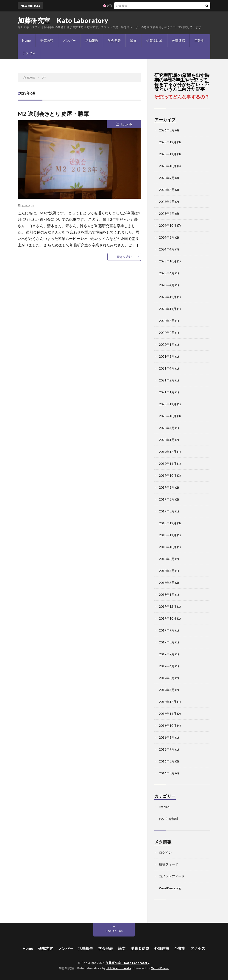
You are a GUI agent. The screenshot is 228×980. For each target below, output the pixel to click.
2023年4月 (167, 285)
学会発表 (114, 40)
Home (26, 40)
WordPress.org (170, 888)
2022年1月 (167, 344)
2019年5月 (167, 499)
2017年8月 (167, 642)
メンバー (69, 40)
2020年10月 (168, 416)
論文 (133, 40)
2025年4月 (167, 214)
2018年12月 (168, 523)
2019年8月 (167, 487)
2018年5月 (167, 559)
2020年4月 (167, 428)
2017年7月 (167, 654)
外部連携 (178, 40)
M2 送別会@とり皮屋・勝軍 (53, 114)
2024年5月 (167, 237)
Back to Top (114, 931)
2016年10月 (168, 725)
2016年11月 (168, 714)
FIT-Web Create (119, 968)
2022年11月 (168, 309)
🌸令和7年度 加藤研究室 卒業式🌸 (126, 6)
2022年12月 (168, 297)
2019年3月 (167, 511)
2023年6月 (167, 273)
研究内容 (47, 40)
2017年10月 (168, 618)
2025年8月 (167, 190)
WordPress (160, 968)
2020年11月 (168, 404)
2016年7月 (167, 749)
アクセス (29, 53)
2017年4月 (167, 690)
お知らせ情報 (169, 819)
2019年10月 (168, 475)
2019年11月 (168, 464)
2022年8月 (167, 321)
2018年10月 (168, 547)
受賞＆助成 (154, 40)
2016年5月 (167, 761)
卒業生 (199, 40)
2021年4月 (167, 368)
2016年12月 (168, 702)
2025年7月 (167, 202)
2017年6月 (167, 666)
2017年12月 (168, 606)
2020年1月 (167, 440)
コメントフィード (172, 876)
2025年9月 (167, 178)
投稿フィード (169, 864)
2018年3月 (167, 583)
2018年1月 (167, 595)
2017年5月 (167, 678)
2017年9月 (167, 630)
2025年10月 (168, 166)
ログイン (165, 852)
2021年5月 (167, 356)
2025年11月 (168, 154)
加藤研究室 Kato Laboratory (63, 20)
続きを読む (124, 257)
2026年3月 (167, 130)
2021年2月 (167, 380)
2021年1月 (167, 392)
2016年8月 (167, 737)
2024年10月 (168, 225)
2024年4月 (167, 249)
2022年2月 (167, 333)
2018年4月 (167, 571)
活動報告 (92, 40)
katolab (127, 124)
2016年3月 (167, 773)
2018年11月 (168, 535)
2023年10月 (168, 261)
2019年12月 (168, 452)
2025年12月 (168, 142)
